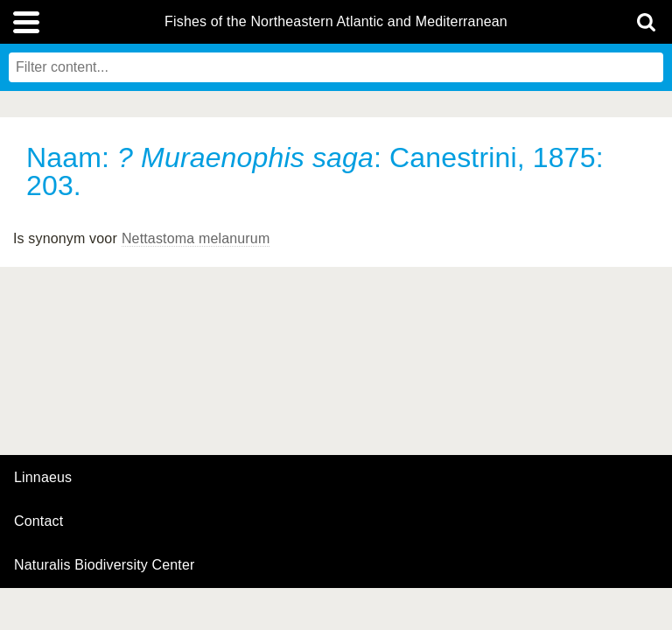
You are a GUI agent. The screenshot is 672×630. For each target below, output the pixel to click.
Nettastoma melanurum (196, 238)
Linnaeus (43, 478)
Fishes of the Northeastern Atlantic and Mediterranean (336, 22)
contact (38, 521)
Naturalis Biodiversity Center (105, 565)
